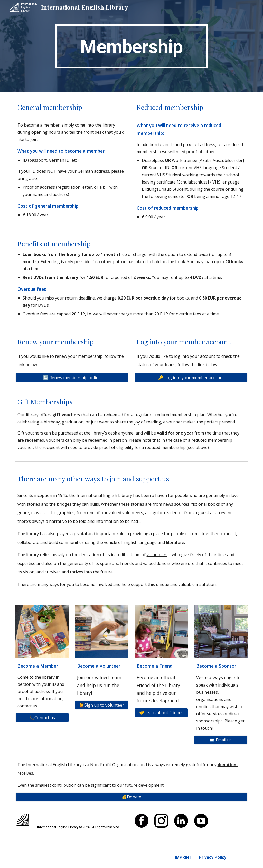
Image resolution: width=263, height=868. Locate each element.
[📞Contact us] (42, 718)
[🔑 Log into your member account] (191, 378)
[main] (131, 46)
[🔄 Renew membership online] (72, 378)
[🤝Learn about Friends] (161, 713)
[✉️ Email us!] (221, 740)
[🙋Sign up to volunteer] (102, 705)
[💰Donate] (132, 797)
